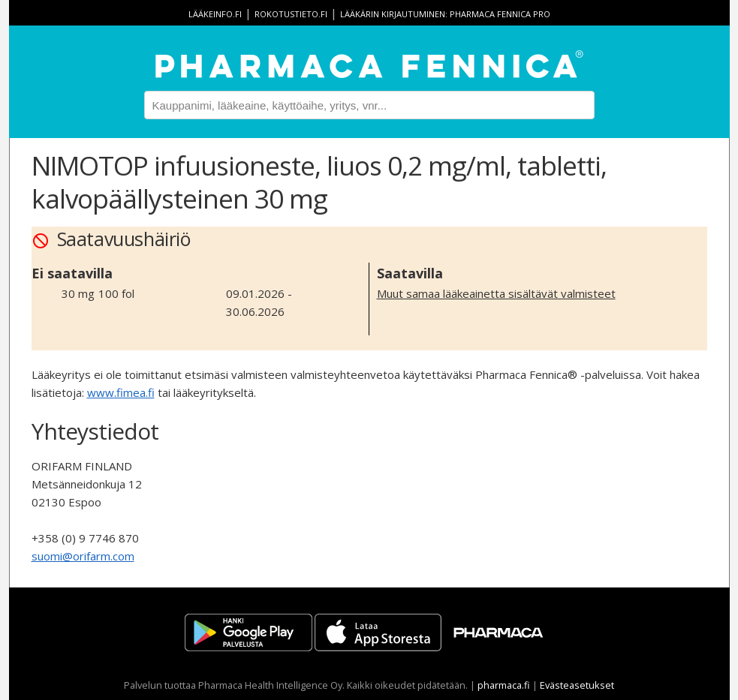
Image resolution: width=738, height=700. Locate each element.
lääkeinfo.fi (215, 14)
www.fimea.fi (121, 392)
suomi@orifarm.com (83, 556)
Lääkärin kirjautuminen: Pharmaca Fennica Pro (445, 14)
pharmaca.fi (504, 685)
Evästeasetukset (577, 685)
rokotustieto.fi (291, 14)
